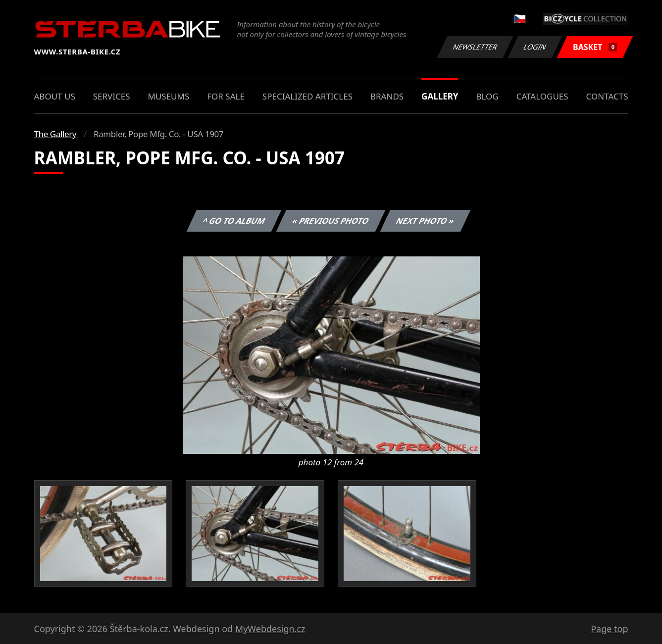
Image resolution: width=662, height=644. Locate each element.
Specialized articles (307, 96)
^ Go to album (234, 221)
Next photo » (425, 221)
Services (112, 96)
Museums (168, 96)
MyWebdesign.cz (270, 629)
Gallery (440, 96)
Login (535, 47)
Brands (387, 96)
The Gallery (55, 134)
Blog (487, 96)
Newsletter (475, 47)
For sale (226, 96)
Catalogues (542, 96)
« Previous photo (331, 221)
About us (55, 96)
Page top (609, 629)
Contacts (607, 96)
